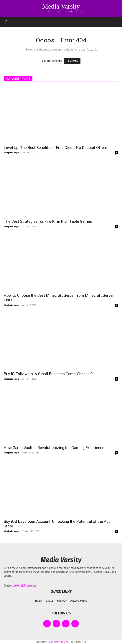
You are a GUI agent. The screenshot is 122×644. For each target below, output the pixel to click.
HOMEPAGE (72, 61)
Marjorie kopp (11, 153)
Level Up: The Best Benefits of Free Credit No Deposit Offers (55, 148)
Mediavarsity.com (56, 642)
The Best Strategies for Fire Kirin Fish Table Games (48, 221)
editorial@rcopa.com (25, 586)
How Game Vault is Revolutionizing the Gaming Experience (54, 448)
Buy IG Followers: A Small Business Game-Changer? (48, 374)
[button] (6, 22)
